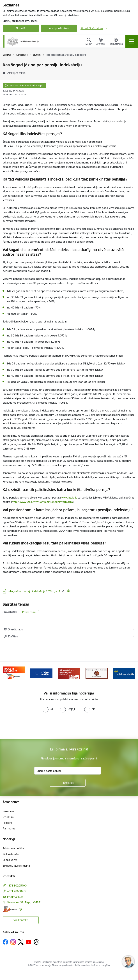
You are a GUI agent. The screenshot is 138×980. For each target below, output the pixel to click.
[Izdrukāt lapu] (69, 629)
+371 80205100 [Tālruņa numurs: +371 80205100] (17, 886)
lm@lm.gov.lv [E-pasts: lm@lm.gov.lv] (15, 897)
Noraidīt (21, 28)
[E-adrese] (10, 909)
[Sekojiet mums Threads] (36, 942)
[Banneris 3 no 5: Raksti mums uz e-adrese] (42, 673)
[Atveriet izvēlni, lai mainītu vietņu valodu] (101, 42)
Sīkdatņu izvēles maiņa (16, 866)
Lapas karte (10, 860)
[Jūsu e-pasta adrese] (68, 771)
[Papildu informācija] (68, 591)
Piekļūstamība (11, 854)
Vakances (8, 811)
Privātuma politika (13, 848)
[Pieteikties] (68, 783)
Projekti (7, 823)
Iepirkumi (8, 817)
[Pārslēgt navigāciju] (132, 41)
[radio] (48, 709)
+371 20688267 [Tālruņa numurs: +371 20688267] (17, 891)
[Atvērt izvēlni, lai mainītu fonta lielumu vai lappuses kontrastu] (116, 42)
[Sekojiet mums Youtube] (29, 942)
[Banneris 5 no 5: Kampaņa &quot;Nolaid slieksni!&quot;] (97, 673)
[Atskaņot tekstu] (17, 73)
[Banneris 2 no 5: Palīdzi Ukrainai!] (14, 673)
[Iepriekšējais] (7, 673)
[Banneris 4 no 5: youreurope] (69, 673)
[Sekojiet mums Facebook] (5, 942)
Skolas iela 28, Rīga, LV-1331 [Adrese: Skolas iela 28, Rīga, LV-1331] (24, 902)
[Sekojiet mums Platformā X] (21, 942)
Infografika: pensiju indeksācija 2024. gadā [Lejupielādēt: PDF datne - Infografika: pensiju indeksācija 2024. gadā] (34, 591)
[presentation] (30, 726)
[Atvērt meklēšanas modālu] (89, 42)
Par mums (9, 828)
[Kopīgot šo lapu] (69, 636)
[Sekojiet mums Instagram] (13, 942)
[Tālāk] (131, 673)
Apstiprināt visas (59, 28)
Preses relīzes (29, 612)
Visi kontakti (21, 920)
